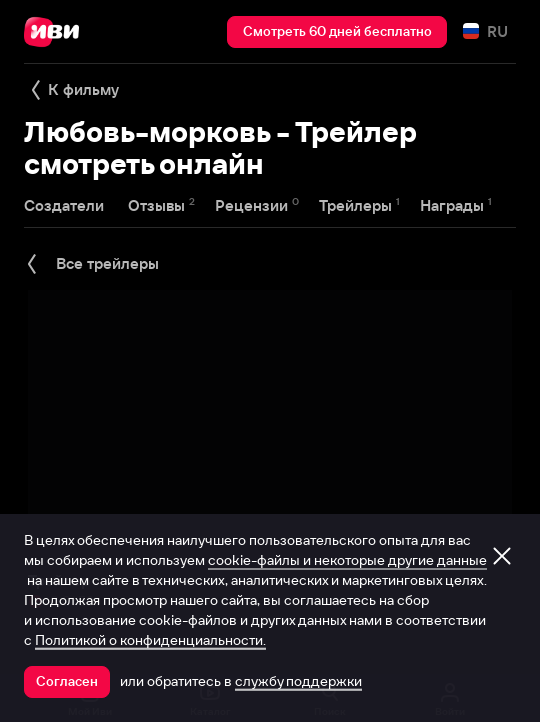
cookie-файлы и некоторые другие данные (347, 560)
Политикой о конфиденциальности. (150, 640)
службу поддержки (298, 681)
